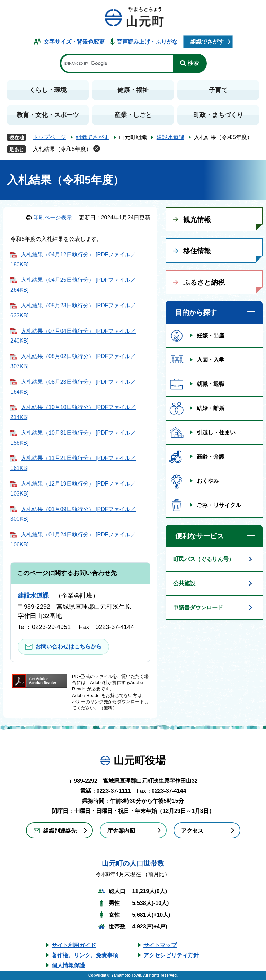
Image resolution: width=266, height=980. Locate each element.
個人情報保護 (68, 965)
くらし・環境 (48, 90)
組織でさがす (207, 42)
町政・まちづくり (218, 115)
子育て (218, 90)
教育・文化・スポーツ (48, 115)
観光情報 (197, 219)
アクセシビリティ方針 (171, 955)
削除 (97, 148)
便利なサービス (199, 536)
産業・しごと (133, 115)
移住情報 (197, 251)
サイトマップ (160, 945)
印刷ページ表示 (53, 217)
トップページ (50, 137)
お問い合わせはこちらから (69, 647)
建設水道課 (170, 137)
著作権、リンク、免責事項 (85, 955)
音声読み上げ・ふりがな (147, 42)
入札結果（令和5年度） (62, 149)
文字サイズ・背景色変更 (74, 42)
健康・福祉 (133, 90)
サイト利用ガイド (74, 945)
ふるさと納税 (204, 282)
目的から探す (196, 312)
